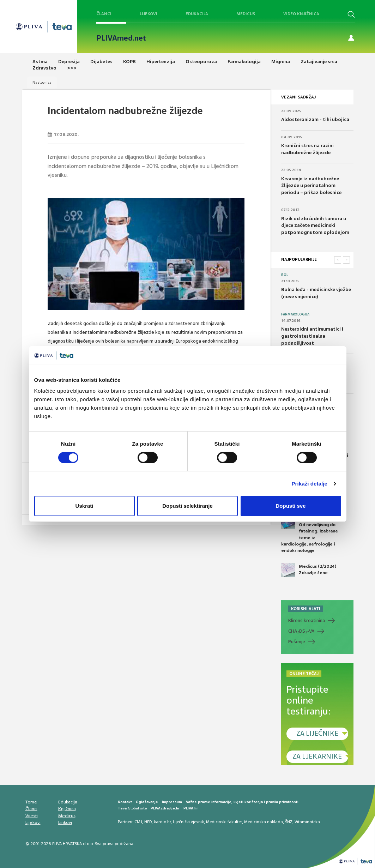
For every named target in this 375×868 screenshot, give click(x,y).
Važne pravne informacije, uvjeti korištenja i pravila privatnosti (242, 802)
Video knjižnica (301, 14)
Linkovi (65, 822)
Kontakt (125, 802)
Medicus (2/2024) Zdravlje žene (309, 570)
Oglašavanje (147, 802)
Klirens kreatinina (307, 620)
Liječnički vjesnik (188, 822)
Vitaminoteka (307, 822)
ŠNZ (289, 822)
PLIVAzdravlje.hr (165, 808)
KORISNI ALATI (306, 609)
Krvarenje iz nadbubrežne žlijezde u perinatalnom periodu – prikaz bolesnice (311, 186)
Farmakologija (295, 314)
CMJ (138, 822)
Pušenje (297, 642)
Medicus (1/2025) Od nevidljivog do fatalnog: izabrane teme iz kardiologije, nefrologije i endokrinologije (310, 534)
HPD (148, 822)
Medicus (246, 14)
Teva (122, 808)
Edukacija (197, 14)
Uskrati (84, 506)
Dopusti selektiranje (188, 506)
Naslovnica (42, 82)
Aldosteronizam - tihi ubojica (315, 119)
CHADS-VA (301, 631)
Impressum (172, 802)
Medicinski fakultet (224, 822)
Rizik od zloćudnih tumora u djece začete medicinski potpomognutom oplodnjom (315, 225)
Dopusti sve (291, 506)
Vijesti (32, 816)
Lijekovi (149, 14)
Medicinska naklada (264, 822)
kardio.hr (162, 822)
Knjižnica (67, 809)
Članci (104, 14)
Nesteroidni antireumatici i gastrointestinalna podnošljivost (312, 336)
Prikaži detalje (310, 484)
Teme (31, 802)
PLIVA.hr (191, 808)
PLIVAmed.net (121, 38)
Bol (285, 275)
